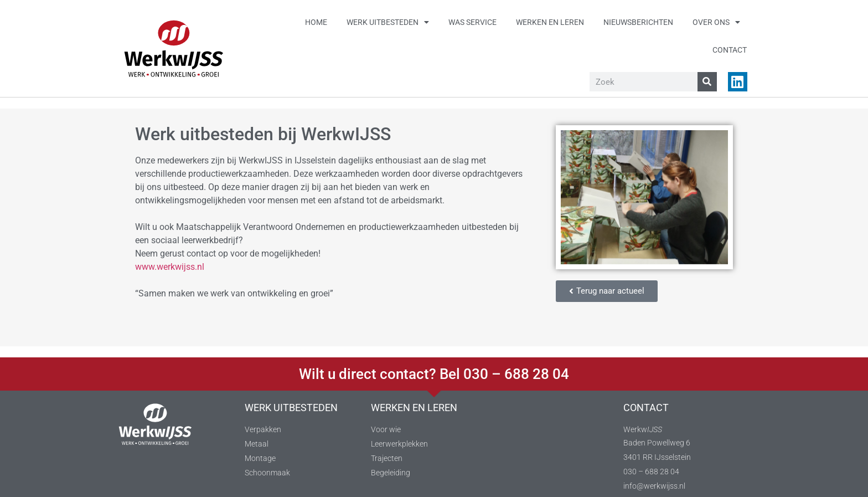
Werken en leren (550, 22)
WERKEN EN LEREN (414, 408)
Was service (472, 22)
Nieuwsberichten (638, 22)
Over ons (716, 22)
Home (316, 22)
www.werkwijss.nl (170, 267)
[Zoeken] (707, 82)
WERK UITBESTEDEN (291, 408)
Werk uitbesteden (388, 22)
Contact (730, 50)
